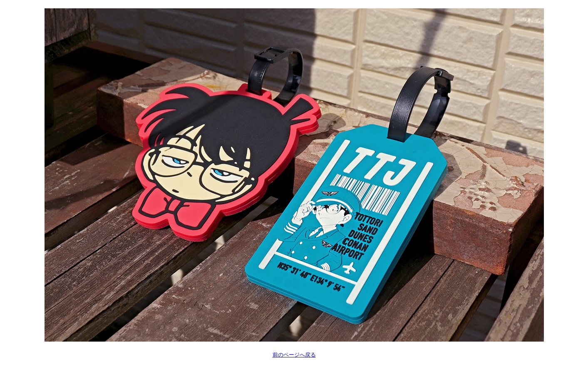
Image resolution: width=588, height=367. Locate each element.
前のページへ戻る (294, 355)
